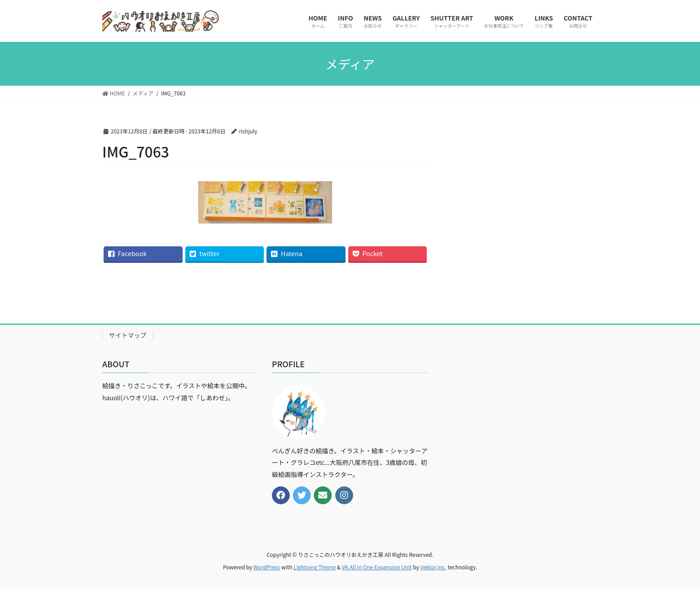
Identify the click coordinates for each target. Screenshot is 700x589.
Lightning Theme (315, 567)
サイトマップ (128, 335)
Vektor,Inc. (433, 567)
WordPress (267, 567)
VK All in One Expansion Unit (377, 567)
